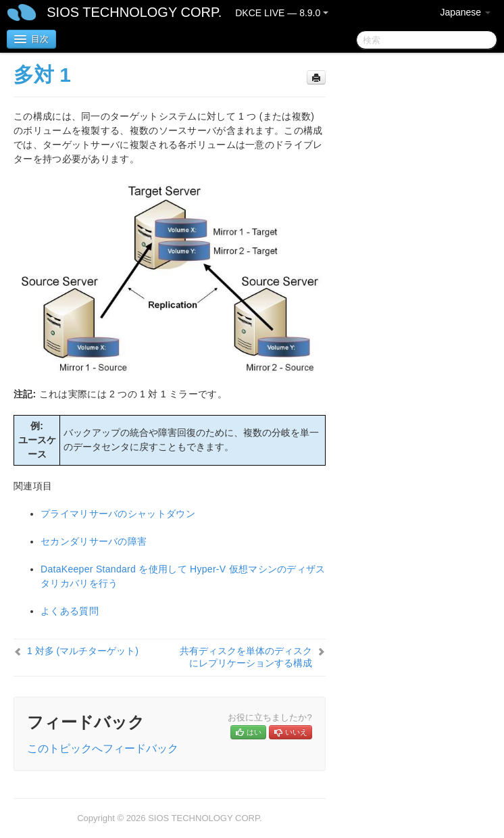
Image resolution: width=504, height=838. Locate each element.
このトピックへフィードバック (103, 748)
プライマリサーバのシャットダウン (118, 514)
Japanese (465, 12)
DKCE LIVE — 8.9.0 (282, 13)
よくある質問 (70, 611)
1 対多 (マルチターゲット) (83, 651)
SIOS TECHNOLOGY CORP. (134, 12)
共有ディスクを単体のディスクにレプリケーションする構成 (246, 657)
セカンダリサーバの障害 (94, 541)
